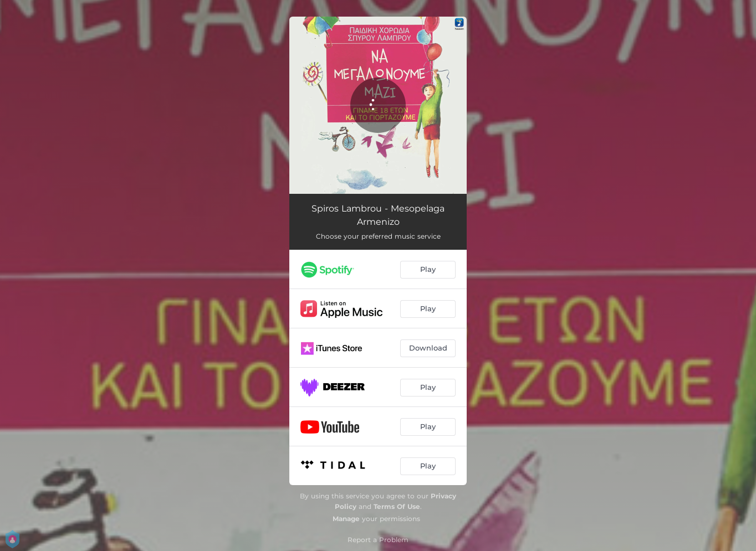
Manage (346, 519)
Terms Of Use (397, 506)
